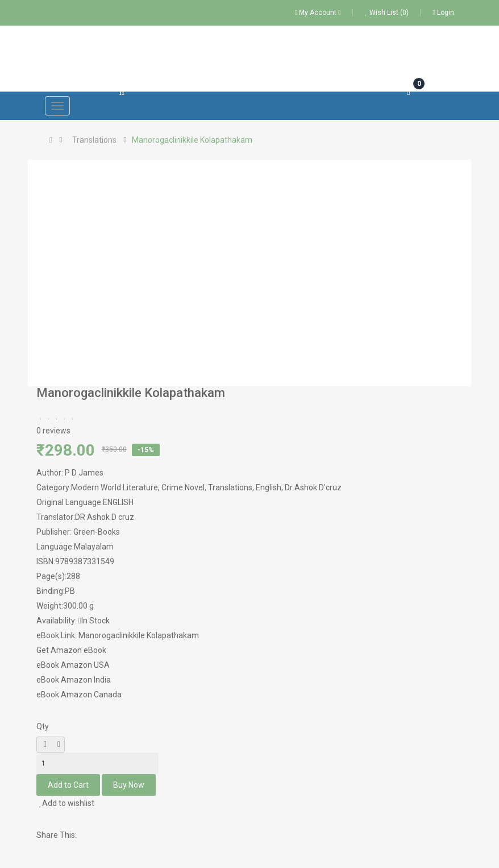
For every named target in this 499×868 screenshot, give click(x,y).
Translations (94, 140)
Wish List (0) (387, 13)
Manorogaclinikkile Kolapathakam (192, 140)
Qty (43, 726)
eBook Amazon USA (73, 665)
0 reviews (53, 431)
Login (444, 13)
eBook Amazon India (74, 680)
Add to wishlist (67, 803)
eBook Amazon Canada (79, 695)
